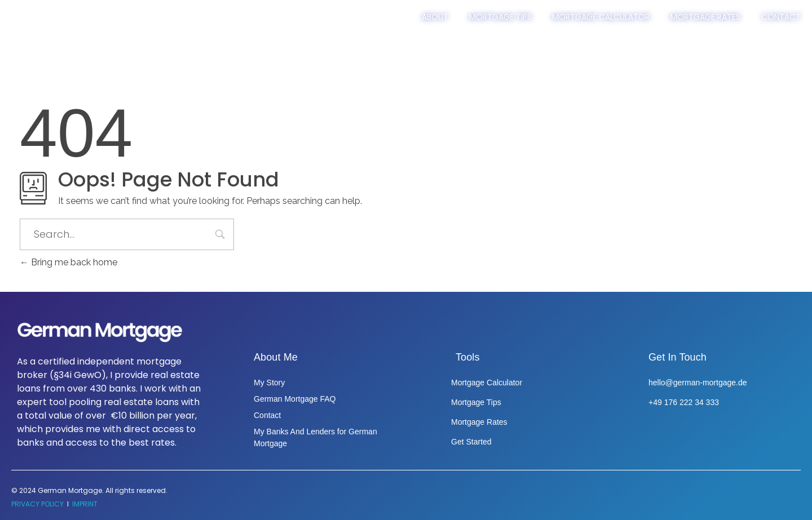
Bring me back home (69, 262)
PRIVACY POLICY (37, 504)
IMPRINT (85, 504)
